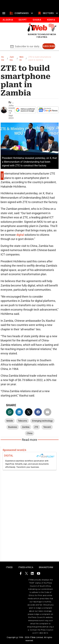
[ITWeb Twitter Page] (26, 574)
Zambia (12, 58)
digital (20, 235)
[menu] (4, 13)
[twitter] (29, 412)
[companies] (22, 13)
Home (3, 58)
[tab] (8, 20)
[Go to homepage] (42, 31)
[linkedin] (19, 412)
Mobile (21, 58)
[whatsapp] (10, 412)
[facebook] (38, 412)
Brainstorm (46, 567)
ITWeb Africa (26, 567)
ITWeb (9, 567)
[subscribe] (49, 46)
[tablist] (29, 20)
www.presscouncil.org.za (39, 621)
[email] (48, 412)
